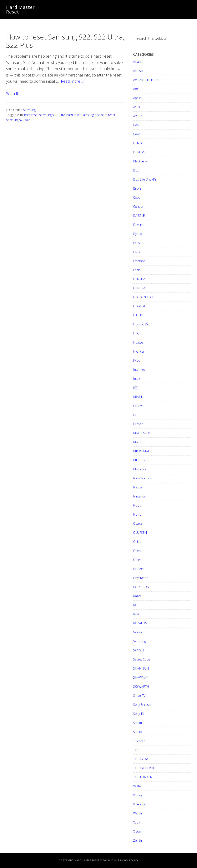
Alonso (138, 71)
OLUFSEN (140, 533)
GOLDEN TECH (144, 297)
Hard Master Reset (20, 9)
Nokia (137, 514)
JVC (135, 388)
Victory (138, 795)
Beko (137, 134)
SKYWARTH (141, 687)
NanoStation (142, 478)
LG (135, 415)
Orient (137, 551)
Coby (137, 197)
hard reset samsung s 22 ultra (45, 115)
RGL (136, 605)
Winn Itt (13, 93)
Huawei (138, 342)
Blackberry (140, 161)
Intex (137, 379)
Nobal (137, 505)
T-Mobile (139, 741)
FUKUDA (139, 279)
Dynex (137, 234)
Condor (138, 207)
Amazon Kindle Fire (146, 80)
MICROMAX (141, 451)
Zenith (137, 840)
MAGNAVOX (142, 433)
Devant (138, 225)
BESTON (139, 152)
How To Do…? (143, 324)
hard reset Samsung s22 (83, 115)
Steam (137, 723)
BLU (136, 170)
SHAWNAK (141, 677)
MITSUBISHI (142, 460)
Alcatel (138, 62)
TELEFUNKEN (143, 777)
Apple (137, 98)
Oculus (138, 523)
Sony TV (139, 714)
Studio (137, 732)
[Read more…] (72, 81)
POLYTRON (141, 587)
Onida (137, 542)
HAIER (138, 315)
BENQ (137, 143)
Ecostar (138, 243)
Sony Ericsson (143, 705)
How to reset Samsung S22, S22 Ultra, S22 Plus (65, 41)
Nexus (138, 487)
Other (137, 560)
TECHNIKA (141, 759)
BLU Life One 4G (145, 179)
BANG (138, 125)
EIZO (137, 252)
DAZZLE (139, 216)
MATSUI (139, 442)
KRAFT (138, 397)
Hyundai (139, 351)
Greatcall (139, 306)
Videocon (140, 804)
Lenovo (138, 406)
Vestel (137, 786)
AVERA (138, 116)
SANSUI (139, 650)
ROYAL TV (140, 623)
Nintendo (140, 496)
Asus (136, 107)
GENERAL (140, 288)
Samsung (29, 110)
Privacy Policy (128, 860)
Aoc (136, 89)
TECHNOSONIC (144, 768)
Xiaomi (138, 831)
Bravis (137, 188)
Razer (137, 596)
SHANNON (141, 668)
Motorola (140, 469)
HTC (136, 333)
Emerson (139, 261)
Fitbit (136, 270)
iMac (136, 360)
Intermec (139, 370)
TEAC (137, 750)
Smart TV (139, 696)
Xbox (137, 822)
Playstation (141, 578)
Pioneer (139, 569)
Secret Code (142, 659)
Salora (138, 632)
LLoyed (138, 424)
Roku (137, 614)
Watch (137, 813)
